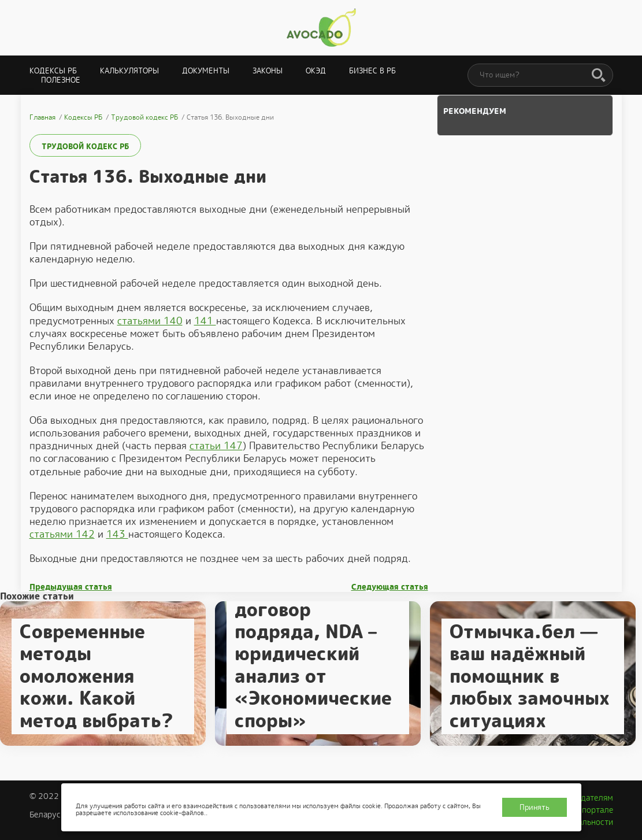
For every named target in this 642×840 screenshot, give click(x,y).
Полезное (61, 80)
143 (117, 534)
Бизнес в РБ (372, 71)
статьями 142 (62, 534)
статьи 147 (216, 446)
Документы (206, 71)
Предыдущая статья (71, 587)
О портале (593, 810)
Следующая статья (390, 587)
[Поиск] (599, 76)
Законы (268, 71)
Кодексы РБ (53, 71)
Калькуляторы (129, 71)
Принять (535, 807)
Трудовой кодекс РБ (85, 147)
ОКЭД (316, 71)
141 (205, 321)
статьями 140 (150, 321)
